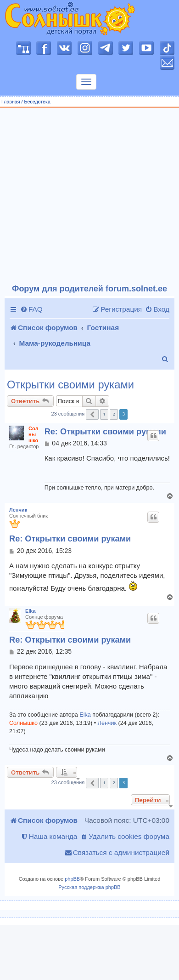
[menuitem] (31, 309)
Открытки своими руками (70, 385)
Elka (31, 611)
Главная (11, 102)
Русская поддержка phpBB (89, 887)
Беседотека (37, 102)
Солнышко (33, 434)
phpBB (72, 879)
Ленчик (18, 510)
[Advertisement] (86, 196)
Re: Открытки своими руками (105, 432)
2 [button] (114, 414)
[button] (92, 414)
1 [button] (104, 414)
